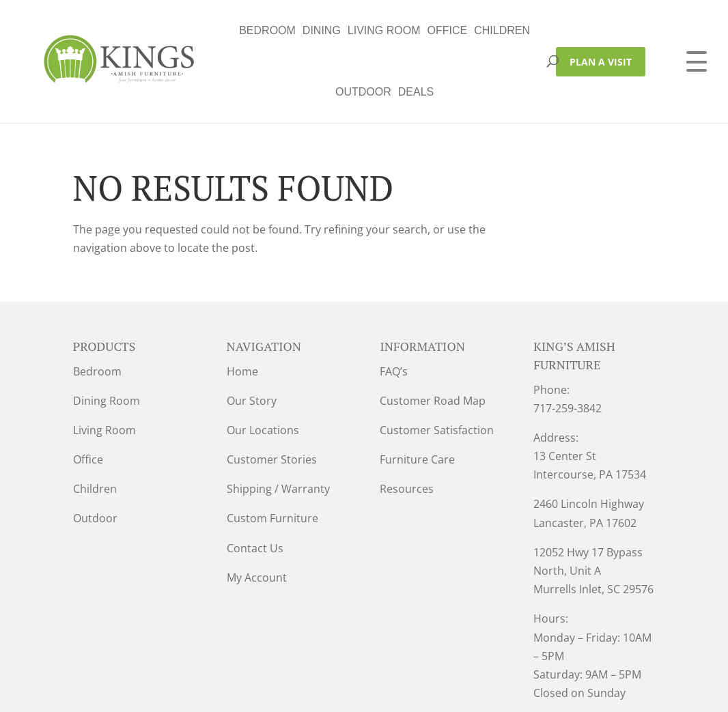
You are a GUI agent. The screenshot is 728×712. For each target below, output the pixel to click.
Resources (407, 427)
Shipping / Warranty (278, 427)
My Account (257, 516)
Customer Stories (272, 398)
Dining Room (107, 339)
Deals (495, 30)
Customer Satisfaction (437, 369)
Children (380, 30)
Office (325, 30)
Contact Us (255, 487)
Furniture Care (417, 398)
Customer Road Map (433, 339)
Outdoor (443, 30)
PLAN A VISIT (601, 31)
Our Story (252, 339)
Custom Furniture (272, 457)
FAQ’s (394, 310)
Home (242, 310)
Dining (199, 30)
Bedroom (146, 30)
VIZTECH (381, 692)
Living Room (262, 30)
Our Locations (263, 369)
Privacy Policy (232, 692)
